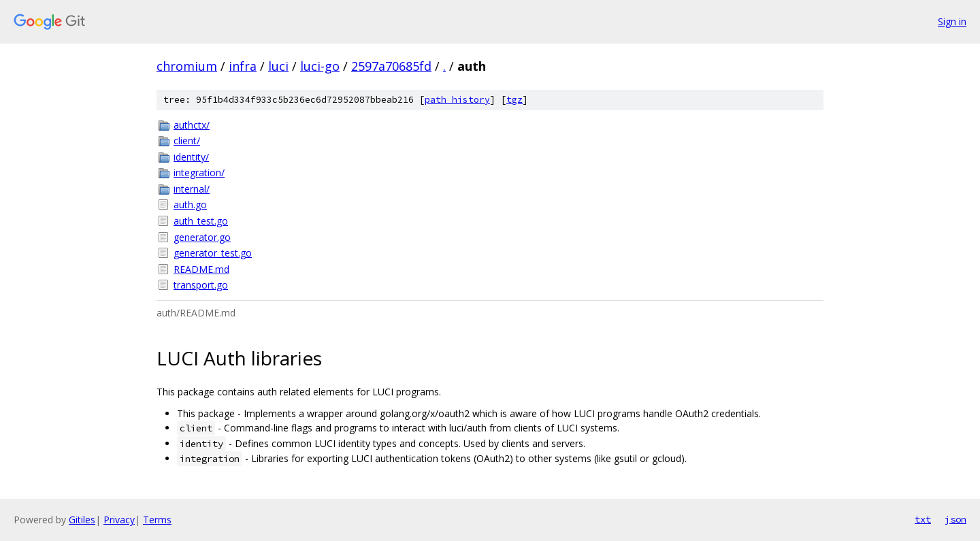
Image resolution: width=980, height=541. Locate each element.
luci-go (320, 66)
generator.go (202, 237)
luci (278, 66)
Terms (157, 520)
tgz (514, 100)
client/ (187, 141)
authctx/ (192, 125)
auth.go (190, 204)
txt (923, 519)
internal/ (192, 189)
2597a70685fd (391, 66)
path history (457, 100)
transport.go (201, 285)
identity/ (191, 157)
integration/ (199, 173)
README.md (201, 269)
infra (243, 66)
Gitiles (82, 520)
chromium (187, 66)
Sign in (952, 21)
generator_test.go (213, 253)
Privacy (119, 520)
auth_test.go (201, 221)
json (955, 519)
